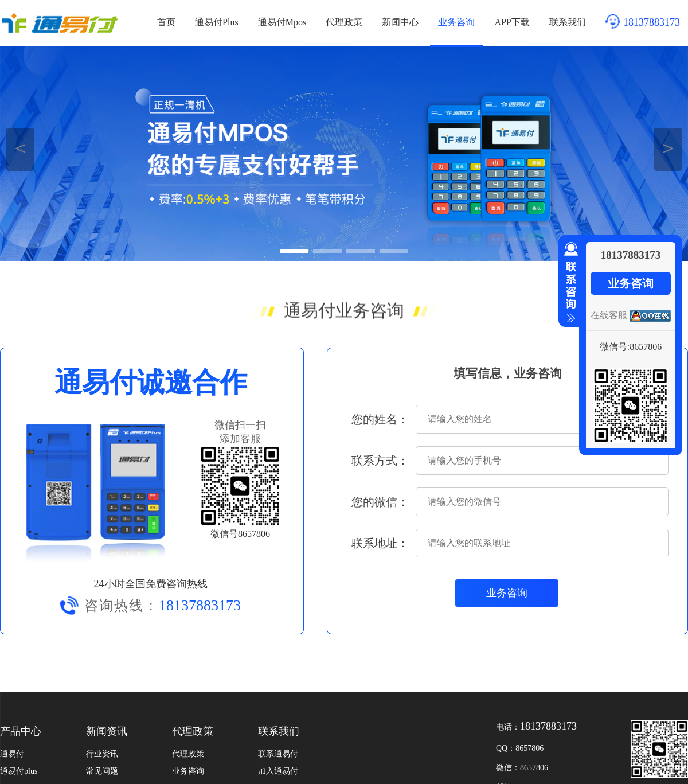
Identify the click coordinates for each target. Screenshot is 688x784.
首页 (166, 22)
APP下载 (512, 22)
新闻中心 (400, 22)
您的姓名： (380, 419)
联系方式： (380, 461)
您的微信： (380, 502)
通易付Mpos (282, 22)
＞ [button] (668, 148)
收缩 (569, 283)
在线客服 (609, 315)
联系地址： (380, 543)
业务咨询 (456, 22)
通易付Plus (217, 22)
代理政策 (344, 22)
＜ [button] (20, 148)
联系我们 (568, 22)
